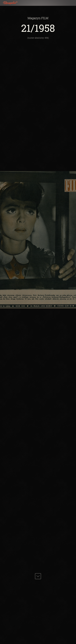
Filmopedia (12, 3)
